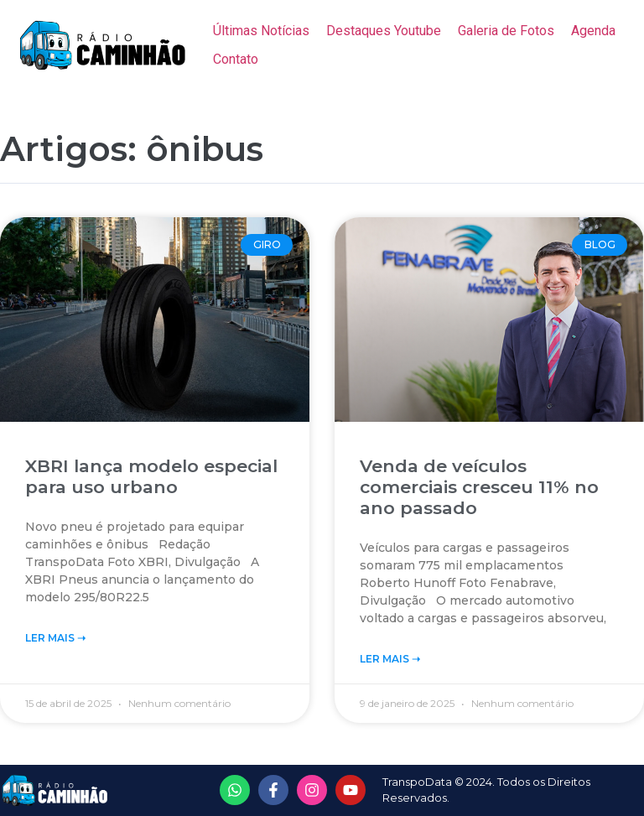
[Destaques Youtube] (384, 31)
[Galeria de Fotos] (506, 31)
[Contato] (236, 60)
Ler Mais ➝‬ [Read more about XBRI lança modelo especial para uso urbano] (55, 638)
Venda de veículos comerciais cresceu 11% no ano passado (479, 487)
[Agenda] (593, 31)
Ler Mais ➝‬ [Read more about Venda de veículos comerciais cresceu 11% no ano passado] (390, 659)
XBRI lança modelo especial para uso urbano (151, 476)
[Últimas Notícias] (261, 31)
